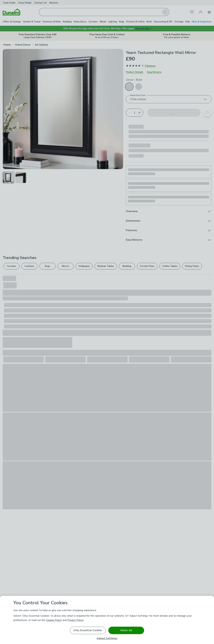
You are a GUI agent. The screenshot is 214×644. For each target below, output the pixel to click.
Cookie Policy (54, 620)
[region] (107, 620)
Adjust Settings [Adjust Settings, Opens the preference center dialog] (107, 638)
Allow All (126, 630)
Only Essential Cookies (88, 630)
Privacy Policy (75, 620)
